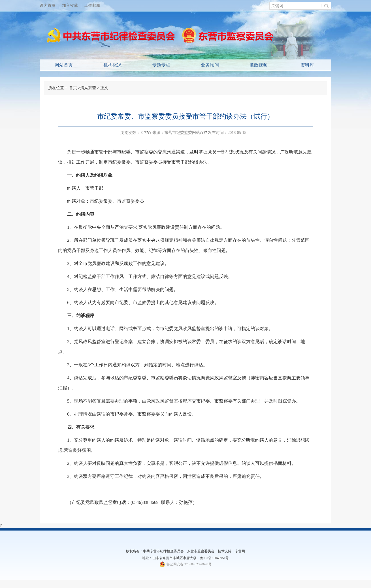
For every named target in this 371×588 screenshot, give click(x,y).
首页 (73, 88)
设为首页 (48, 6)
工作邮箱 (92, 6)
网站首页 (64, 65)
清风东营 (88, 88)
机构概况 (112, 65)
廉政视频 (259, 65)
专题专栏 (161, 65)
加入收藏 (70, 6)
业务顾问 (210, 65)
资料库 (307, 65)
